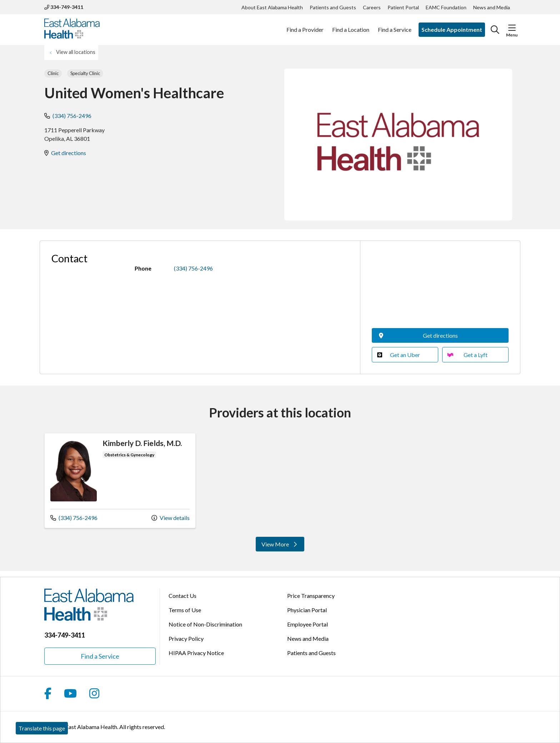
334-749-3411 (64, 7)
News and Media (492, 7)
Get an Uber (399, 355)
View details (171, 518)
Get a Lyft (467, 355)
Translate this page (42, 728)
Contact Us (182, 596)
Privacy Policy (186, 638)
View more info (120, 481)
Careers (372, 7)
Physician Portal (307, 610)
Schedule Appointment (452, 29)
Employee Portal (307, 624)
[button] (512, 28)
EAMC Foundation (446, 7)
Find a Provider (305, 26)
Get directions (69, 153)
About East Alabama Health (272, 7)
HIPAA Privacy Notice (196, 653)
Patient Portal (403, 7)
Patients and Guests (333, 7)
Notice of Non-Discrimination (205, 624)
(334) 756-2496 (72, 116)
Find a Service (395, 26)
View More (280, 544)
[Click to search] (495, 30)
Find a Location (351, 26)
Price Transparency (311, 596)
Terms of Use (185, 610)
